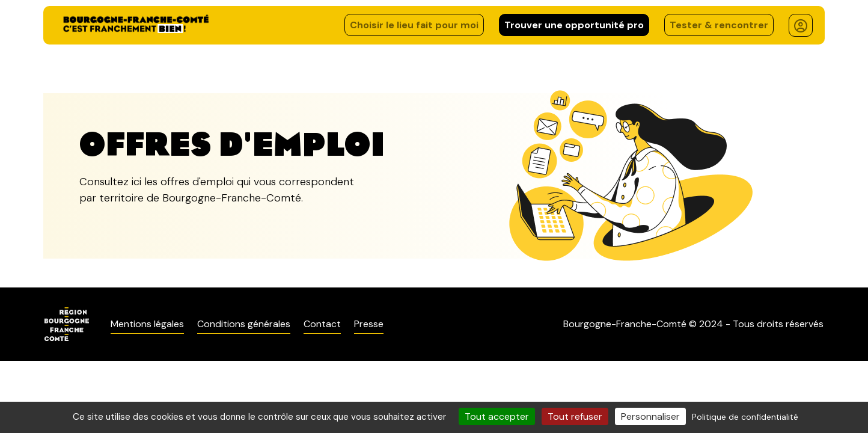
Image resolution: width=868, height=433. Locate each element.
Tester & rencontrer (719, 25)
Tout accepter (497, 416)
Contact (322, 324)
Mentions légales (147, 324)
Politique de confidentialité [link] (745, 417)
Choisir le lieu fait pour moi (414, 25)
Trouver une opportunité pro (574, 25)
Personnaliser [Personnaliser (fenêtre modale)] (650, 416)
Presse (369, 324)
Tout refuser (575, 416)
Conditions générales (244, 324)
